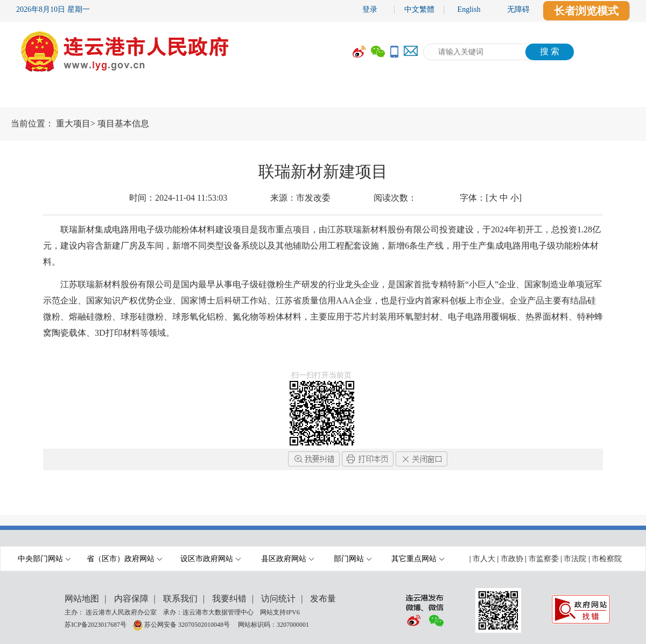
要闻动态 (175, 95)
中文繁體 (419, 9)
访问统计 (278, 599)
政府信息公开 (266, 95)
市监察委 (544, 559)
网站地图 (82, 599)
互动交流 (439, 95)
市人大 (484, 559)
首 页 (32, 95)
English (469, 9)
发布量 (323, 599)
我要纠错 (229, 599)
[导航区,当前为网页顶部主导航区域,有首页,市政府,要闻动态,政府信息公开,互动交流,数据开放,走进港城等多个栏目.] (323, 95)
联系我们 (180, 599)
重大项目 (73, 123)
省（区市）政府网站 (124, 559)
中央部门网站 (44, 559)
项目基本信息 (123, 123)
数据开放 (519, 95)
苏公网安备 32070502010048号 (188, 624)
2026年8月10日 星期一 (53, 9)
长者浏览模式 (586, 11)
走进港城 (600, 95)
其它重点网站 (418, 559)
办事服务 (358, 95)
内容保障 (131, 599)
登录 (370, 9)
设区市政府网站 (210, 559)
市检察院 (607, 559)
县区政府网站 (287, 559)
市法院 (575, 559)
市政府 (100, 95)
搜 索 (550, 51)
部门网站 (353, 559)
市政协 (512, 559)
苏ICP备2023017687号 (96, 624)
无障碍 (518, 9)
